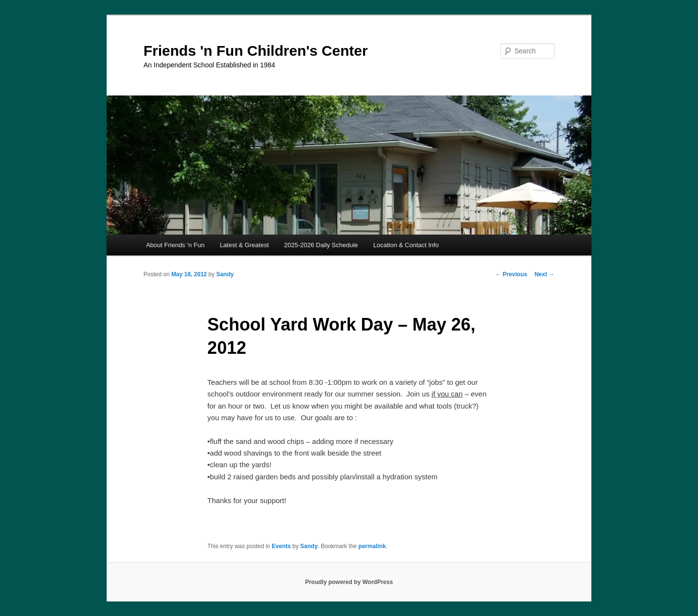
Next (545, 274)
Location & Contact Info (406, 245)
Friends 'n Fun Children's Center (256, 51)
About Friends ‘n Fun (175, 245)
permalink (372, 546)
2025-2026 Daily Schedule (321, 245)
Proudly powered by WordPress (349, 582)
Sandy (225, 274)
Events (281, 546)
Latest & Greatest (244, 245)
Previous (511, 274)
